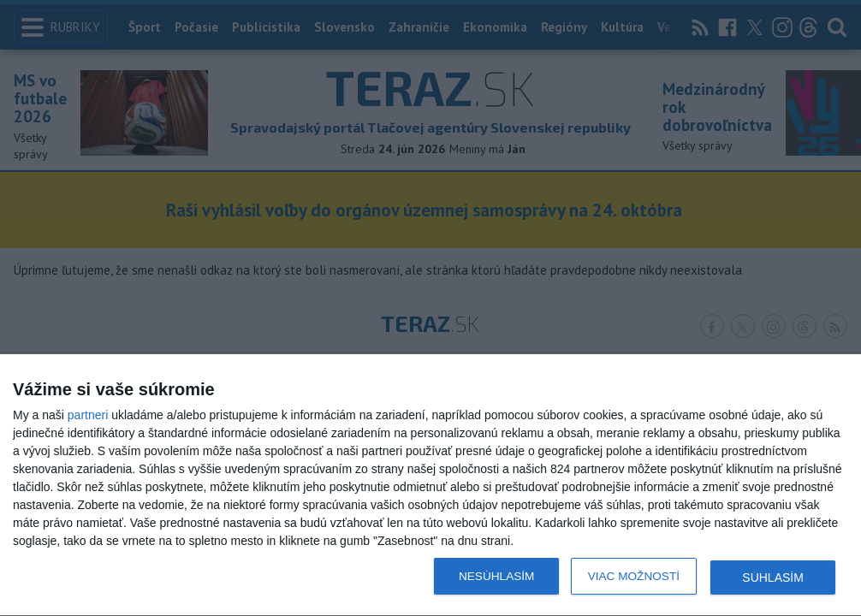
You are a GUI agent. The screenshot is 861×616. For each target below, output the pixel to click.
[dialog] (430, 486)
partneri (88, 415)
